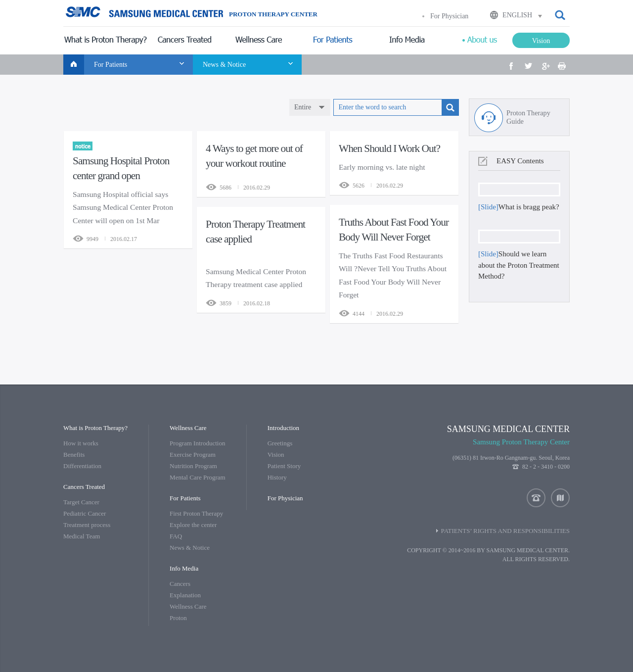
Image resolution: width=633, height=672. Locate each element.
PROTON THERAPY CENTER (273, 14)
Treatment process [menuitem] (87, 525)
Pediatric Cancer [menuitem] (85, 513)
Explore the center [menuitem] (193, 525)
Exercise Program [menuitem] (193, 455)
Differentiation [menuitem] (82, 466)
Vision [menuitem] (276, 455)
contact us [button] (536, 498)
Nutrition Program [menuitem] (193, 466)
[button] (561, 15)
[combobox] (310, 107)
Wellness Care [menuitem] (188, 606)
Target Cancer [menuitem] (81, 502)
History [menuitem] (277, 477)
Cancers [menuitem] (180, 584)
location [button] (560, 498)
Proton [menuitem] (178, 618)
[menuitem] (105, 41)
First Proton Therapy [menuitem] (196, 513)
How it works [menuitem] (81, 443)
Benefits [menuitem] (74, 455)
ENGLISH (517, 15)
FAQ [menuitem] (176, 536)
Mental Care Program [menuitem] (198, 477)
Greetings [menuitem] (280, 443)
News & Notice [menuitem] (190, 548)
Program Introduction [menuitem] (197, 443)
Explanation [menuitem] (185, 595)
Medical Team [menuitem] (82, 536)
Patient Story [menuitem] (284, 466)
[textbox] (388, 107)
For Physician (449, 16)
